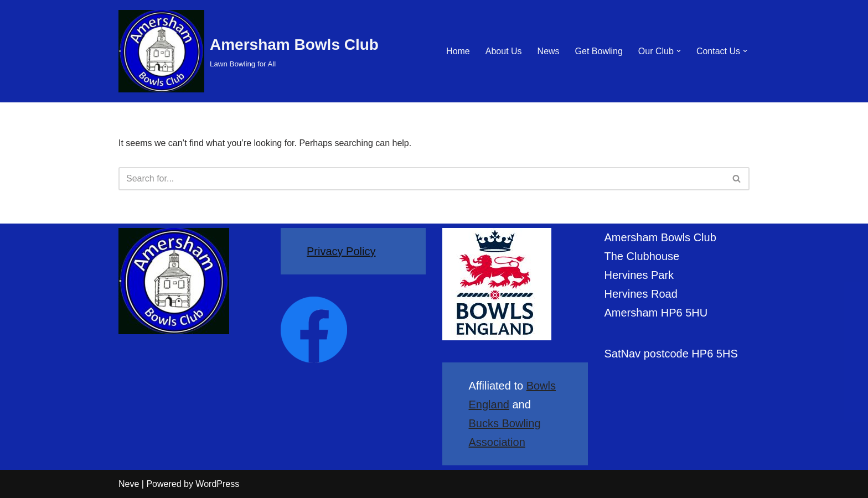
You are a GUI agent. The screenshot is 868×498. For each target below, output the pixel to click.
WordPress (217, 484)
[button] (679, 51)
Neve (129, 484)
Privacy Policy (341, 251)
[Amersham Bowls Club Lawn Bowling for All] (249, 51)
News (549, 51)
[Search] (422, 179)
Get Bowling (599, 51)
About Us (504, 51)
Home (458, 51)
